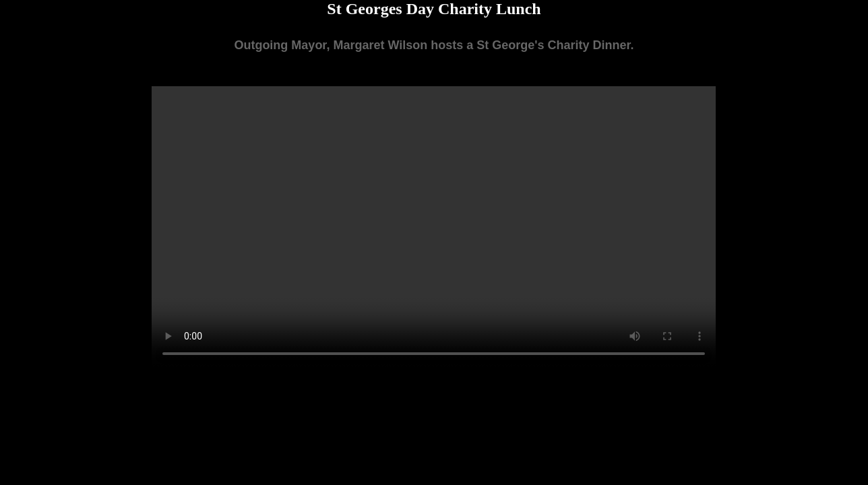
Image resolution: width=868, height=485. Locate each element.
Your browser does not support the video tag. (434, 227)
